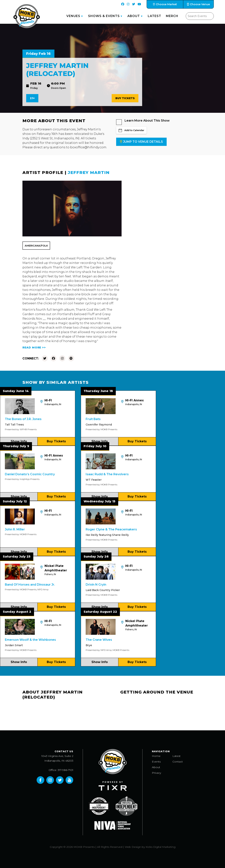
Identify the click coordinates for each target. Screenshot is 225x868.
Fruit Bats (93, 419)
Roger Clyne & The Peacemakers (111, 529)
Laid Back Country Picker (103, 590)
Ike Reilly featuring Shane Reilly (107, 535)
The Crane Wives (99, 640)
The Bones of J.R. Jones (23, 419)
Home (156, 756)
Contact (178, 762)
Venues (73, 16)
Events (156, 762)
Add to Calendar (131, 130)
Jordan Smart (14, 645)
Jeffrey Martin (89, 173)
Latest (154, 16)
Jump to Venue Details (141, 142)
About (134, 16)
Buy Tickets (125, 98)
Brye (89, 645)
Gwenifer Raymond (99, 425)
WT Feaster (94, 480)
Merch (172, 16)
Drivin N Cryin (96, 585)
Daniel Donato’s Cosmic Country (30, 474)
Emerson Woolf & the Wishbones (30, 640)
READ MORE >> (34, 347)
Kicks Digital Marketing (161, 847)
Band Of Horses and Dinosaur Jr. (30, 585)
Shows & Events (104, 16)
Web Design (133, 847)
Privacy (156, 773)
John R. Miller (15, 529)
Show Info (19, 441)
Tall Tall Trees (14, 425)
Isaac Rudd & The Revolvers (107, 474)
